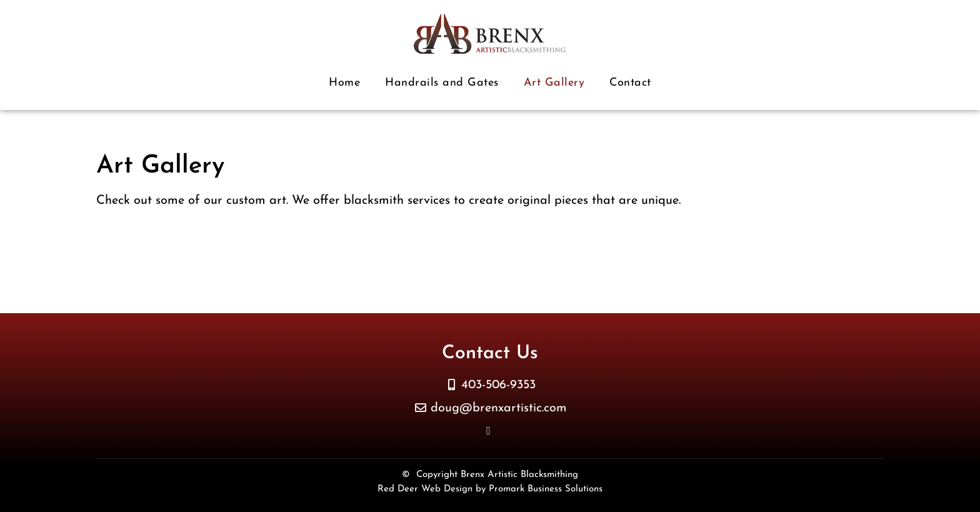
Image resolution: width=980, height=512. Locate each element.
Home (344, 83)
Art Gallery (554, 83)
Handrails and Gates (442, 83)
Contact (630, 83)
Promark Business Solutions (546, 489)
